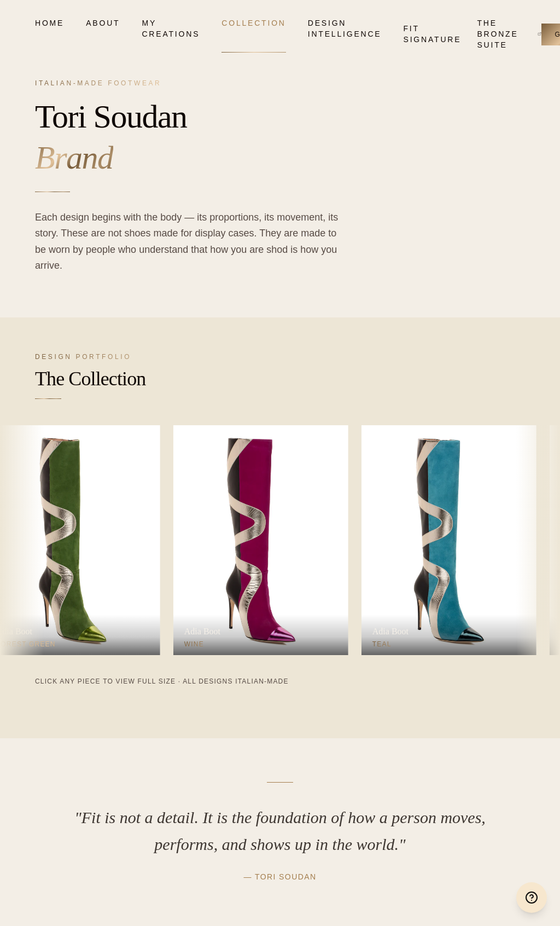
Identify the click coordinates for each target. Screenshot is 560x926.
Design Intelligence (345, 28)
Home (49, 23)
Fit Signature (430, 34)
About (103, 23)
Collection (253, 23)
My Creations (171, 28)
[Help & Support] (532, 898)
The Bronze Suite (509, 34)
